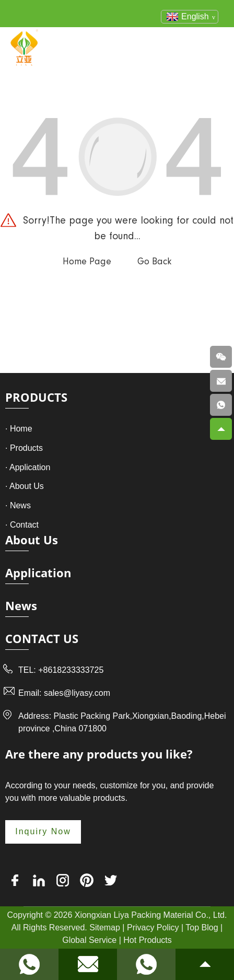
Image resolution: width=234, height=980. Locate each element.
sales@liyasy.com (77, 693)
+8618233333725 (71, 670)
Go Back (154, 261)
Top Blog (202, 927)
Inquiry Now (43, 831)
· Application (28, 467)
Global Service (89, 940)
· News (18, 505)
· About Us (25, 486)
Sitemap (105, 927)
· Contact (22, 525)
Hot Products (147, 940)
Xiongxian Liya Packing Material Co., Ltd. (151, 915)
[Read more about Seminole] (29, 964)
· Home (19, 429)
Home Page (87, 261)
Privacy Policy (153, 927)
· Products (24, 448)
